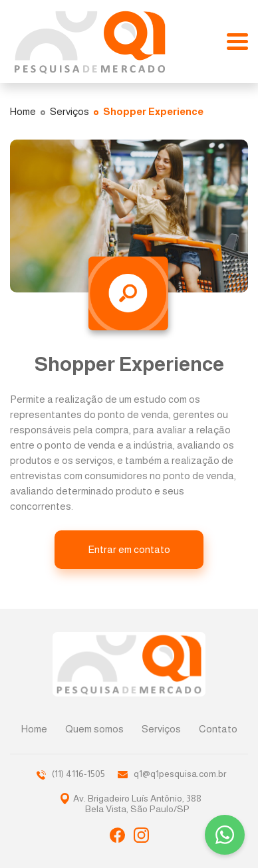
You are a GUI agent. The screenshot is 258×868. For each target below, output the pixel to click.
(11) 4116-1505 (71, 774)
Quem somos (94, 729)
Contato (218, 729)
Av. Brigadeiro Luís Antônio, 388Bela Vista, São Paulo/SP (137, 804)
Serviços (161, 729)
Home (34, 729)
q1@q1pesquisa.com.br (172, 774)
